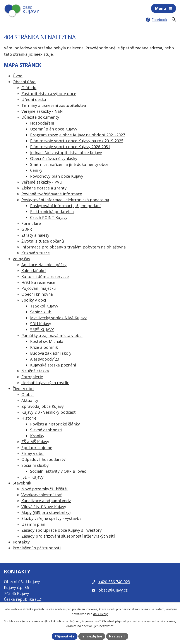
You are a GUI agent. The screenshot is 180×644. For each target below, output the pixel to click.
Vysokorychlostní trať (41, 495)
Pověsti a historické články (55, 424)
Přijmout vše (65, 636)
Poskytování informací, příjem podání (65, 206)
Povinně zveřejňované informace (52, 194)
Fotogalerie (32, 377)
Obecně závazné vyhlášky (54, 158)
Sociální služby (35, 465)
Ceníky (36, 170)
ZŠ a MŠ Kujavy (35, 442)
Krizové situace (36, 253)
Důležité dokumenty (40, 117)
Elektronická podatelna (52, 212)
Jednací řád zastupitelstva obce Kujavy (66, 153)
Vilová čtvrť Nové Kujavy (44, 507)
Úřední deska (34, 99)
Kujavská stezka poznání (53, 365)
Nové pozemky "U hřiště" (45, 489)
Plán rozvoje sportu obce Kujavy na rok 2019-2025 (77, 141)
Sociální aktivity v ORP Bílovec (58, 471)
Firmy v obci (33, 453)
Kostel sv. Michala (47, 341)
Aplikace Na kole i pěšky (44, 265)
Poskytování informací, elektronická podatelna (65, 200)
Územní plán (33, 524)
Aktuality (30, 400)
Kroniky (37, 436)
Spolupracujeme (37, 448)
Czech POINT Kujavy (49, 217)
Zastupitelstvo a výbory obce (49, 94)
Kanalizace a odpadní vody (46, 501)
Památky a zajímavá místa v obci (52, 335)
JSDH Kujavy (32, 477)
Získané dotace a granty (44, 188)
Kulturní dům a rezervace (45, 276)
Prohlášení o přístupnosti (37, 548)
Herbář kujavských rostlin (45, 383)
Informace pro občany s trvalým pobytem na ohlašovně (74, 247)
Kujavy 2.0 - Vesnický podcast (49, 412)
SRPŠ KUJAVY (42, 330)
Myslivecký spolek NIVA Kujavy (58, 318)
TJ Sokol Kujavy (44, 306)
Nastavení (117, 636)
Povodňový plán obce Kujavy (57, 176)
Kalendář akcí (34, 271)
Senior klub (41, 312)
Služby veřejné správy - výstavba (51, 518)
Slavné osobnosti (46, 430)
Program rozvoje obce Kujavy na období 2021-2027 (78, 135)
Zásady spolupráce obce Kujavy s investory (62, 530)
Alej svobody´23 (45, 359)
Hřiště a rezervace (38, 282)
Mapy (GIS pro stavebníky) (46, 512)
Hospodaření (42, 123)
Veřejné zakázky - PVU (42, 182)
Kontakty (21, 542)
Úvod (18, 76)
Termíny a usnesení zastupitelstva (54, 105)
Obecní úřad (24, 82)
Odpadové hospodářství (44, 459)
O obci (27, 394)
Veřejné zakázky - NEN (42, 111)
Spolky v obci (34, 300)
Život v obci (23, 389)
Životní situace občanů (43, 241)
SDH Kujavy (41, 324)
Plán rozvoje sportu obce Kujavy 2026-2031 (70, 147)
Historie (29, 418)
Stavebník (22, 483)
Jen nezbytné (92, 636)
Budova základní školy (51, 353)
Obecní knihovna (37, 294)
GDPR (27, 229)
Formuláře (31, 223)
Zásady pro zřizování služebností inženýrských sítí (68, 536)
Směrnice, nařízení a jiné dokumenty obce (69, 164)
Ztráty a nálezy (35, 235)
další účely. (101, 614)
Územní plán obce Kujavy (54, 129)
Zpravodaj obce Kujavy (43, 406)
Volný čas (21, 259)
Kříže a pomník (44, 347)
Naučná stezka (35, 371)
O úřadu (29, 88)
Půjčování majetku (39, 288)
